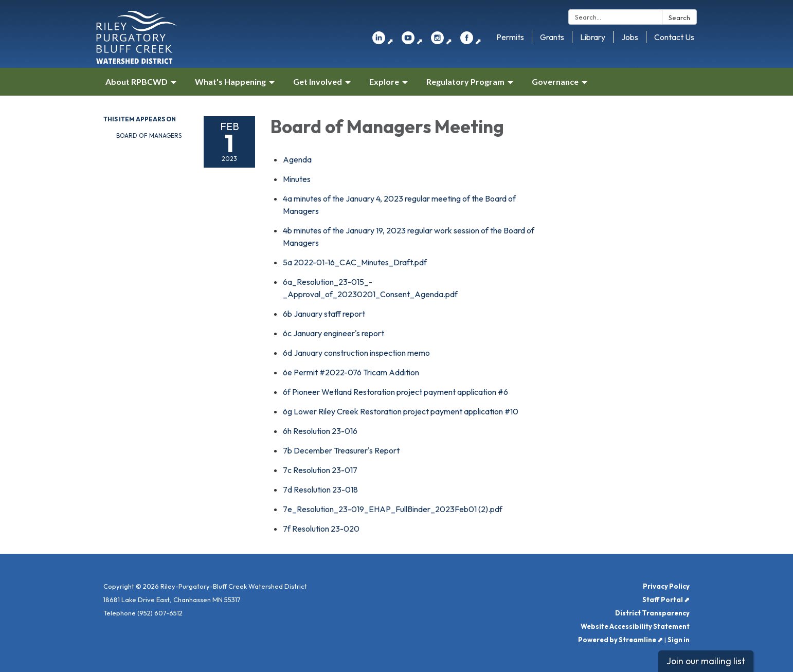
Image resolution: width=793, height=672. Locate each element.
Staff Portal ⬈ (666, 600)
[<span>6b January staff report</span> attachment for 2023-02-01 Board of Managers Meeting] (324, 314)
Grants (552, 37)
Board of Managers (149, 135)
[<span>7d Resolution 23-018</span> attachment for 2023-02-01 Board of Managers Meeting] (320, 489)
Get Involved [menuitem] (318, 81)
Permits (510, 37)
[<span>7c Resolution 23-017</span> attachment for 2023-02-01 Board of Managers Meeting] (320, 470)
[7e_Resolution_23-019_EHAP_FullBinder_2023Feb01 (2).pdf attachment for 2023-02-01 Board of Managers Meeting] (393, 509)
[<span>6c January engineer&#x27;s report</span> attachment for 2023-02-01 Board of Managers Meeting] (334, 333)
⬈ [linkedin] (383, 41)
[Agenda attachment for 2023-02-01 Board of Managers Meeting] (297, 159)
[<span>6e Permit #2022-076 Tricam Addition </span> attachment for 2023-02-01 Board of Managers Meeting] (352, 372)
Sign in (679, 640)
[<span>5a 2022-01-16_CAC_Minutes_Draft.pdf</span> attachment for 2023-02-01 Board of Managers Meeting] (355, 262)
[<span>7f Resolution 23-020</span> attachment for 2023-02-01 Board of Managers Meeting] (321, 529)
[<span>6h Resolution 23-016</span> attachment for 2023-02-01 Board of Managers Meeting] (320, 431)
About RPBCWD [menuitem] (137, 81)
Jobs (630, 37)
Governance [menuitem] (555, 81)
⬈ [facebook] (471, 41)
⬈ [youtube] (412, 41)
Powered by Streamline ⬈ (620, 640)
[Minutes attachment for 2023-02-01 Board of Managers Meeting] (297, 179)
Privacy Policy (666, 586)
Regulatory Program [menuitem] (465, 81)
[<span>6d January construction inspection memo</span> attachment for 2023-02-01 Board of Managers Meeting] (356, 353)
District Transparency (652, 613)
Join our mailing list (706, 661)
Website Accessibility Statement (635, 626)
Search (679, 17)
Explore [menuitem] (384, 81)
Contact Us (674, 37)
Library (593, 37)
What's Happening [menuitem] (230, 81)
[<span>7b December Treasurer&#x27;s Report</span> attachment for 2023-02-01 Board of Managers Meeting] (341, 450)
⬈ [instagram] (441, 41)
